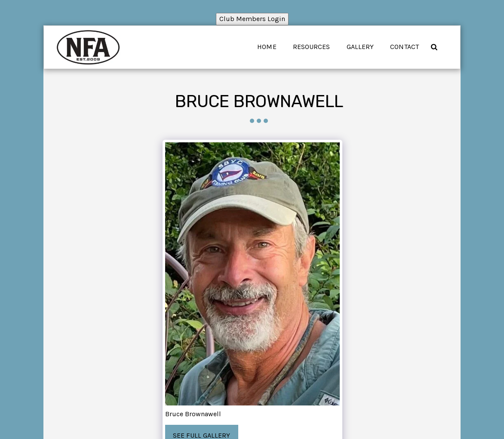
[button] (434, 47)
